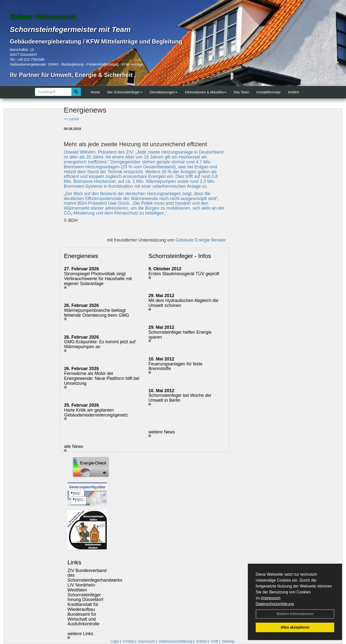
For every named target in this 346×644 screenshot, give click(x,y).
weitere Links (80, 635)
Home (95, 92)
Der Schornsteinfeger (125, 92)
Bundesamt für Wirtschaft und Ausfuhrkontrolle (83, 619)
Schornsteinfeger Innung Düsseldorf (85, 597)
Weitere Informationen (295, 614)
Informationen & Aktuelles (206, 92)
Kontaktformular (269, 92)
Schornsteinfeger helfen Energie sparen (180, 335)
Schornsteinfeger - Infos (180, 256)
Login (115, 641)
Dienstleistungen (164, 92)
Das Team (241, 92)
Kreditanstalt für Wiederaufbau (83, 607)
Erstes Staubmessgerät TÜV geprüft (184, 274)
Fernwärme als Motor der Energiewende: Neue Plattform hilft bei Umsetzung (102, 378)
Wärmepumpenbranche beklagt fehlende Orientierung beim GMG (97, 313)
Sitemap (228, 641)
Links (74, 562)
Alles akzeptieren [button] (295, 627)
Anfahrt (294, 92)
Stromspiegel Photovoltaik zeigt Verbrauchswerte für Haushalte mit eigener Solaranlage (98, 279)
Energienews (81, 256)
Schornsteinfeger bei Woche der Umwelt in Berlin (180, 398)
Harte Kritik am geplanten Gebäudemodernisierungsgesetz (96, 413)
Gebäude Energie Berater (201, 240)
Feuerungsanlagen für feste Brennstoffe (175, 366)
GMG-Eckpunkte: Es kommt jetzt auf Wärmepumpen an (100, 344)
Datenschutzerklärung (275, 604)
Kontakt (128, 641)
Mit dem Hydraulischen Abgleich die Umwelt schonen (183, 303)
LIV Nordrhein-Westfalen (82, 587)
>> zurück (71, 119)
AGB (214, 641)
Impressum (271, 598)
